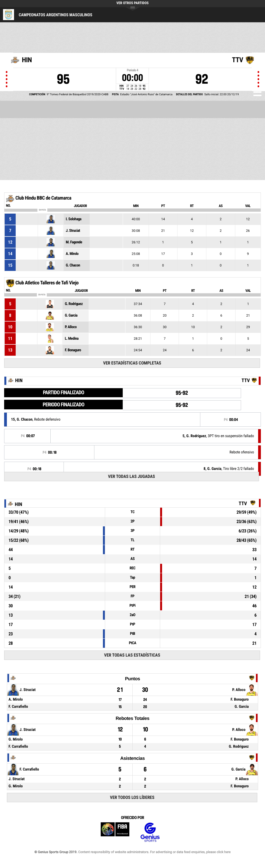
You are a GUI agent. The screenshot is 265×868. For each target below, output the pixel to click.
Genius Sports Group (150, 832)
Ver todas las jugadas (131, 476)
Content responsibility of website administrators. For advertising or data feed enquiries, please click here (154, 852)
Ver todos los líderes (132, 797)
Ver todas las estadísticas (132, 655)
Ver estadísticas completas (132, 363)
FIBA (115, 832)
